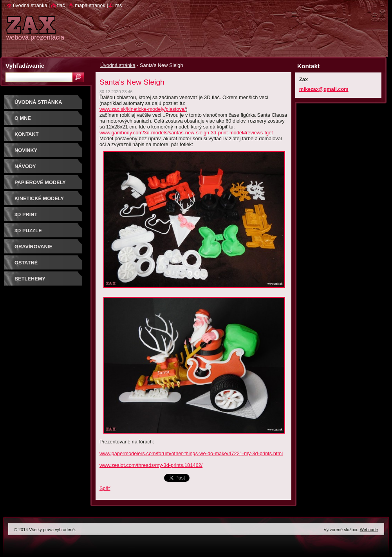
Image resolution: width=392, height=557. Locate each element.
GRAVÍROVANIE (33, 247)
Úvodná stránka (118, 65)
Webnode (369, 530)
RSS (118, 5)
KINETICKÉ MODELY (39, 198)
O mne (23, 118)
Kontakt (27, 134)
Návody (25, 166)
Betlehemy (30, 279)
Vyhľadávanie (25, 66)
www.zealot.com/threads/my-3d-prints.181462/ (151, 465)
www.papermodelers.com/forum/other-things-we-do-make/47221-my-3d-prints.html (191, 453)
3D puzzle (28, 231)
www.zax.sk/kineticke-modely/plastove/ (143, 109)
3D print (26, 214)
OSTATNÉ (26, 263)
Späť (105, 488)
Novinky (26, 150)
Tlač (61, 5)
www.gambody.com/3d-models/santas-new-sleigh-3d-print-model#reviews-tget (186, 133)
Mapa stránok (90, 5)
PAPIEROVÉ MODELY (40, 182)
